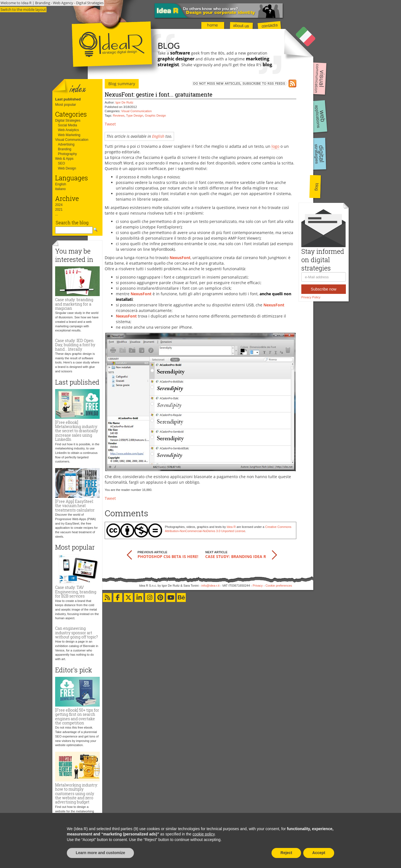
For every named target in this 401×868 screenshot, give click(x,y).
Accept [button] (319, 853)
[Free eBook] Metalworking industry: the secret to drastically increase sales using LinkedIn (77, 431)
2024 (59, 205)
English (61, 184)
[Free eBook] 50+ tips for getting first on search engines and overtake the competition (77, 716)
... (57, 214)
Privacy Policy (311, 297)
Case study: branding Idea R (236, 556)
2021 (59, 210)
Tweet (110, 124)
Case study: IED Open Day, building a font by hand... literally (75, 345)
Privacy (258, 586)
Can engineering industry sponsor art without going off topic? (76, 633)
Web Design (67, 168)
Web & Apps (64, 159)
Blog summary (122, 84)
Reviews (119, 115)
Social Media (68, 125)
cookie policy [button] (203, 834)
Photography (67, 154)
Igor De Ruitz (124, 102)
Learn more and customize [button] (100, 853)
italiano (60, 189)
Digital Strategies (68, 121)
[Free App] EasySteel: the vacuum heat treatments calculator (75, 506)
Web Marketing (69, 135)
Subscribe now (324, 289)
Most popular (66, 104)
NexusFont (180, 258)
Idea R (231, 527)
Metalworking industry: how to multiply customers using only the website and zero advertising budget (77, 794)
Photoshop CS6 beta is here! (168, 556)
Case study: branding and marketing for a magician (74, 304)
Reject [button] (286, 853)
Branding (65, 149)
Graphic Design (155, 115)
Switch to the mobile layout (23, 9)
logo (275, 146)
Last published (68, 99)
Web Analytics (68, 130)
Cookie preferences (279, 586)
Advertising (66, 144)
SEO (61, 163)
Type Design (135, 115)
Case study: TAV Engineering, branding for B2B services (76, 592)
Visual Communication (72, 140)
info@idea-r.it (210, 586)
